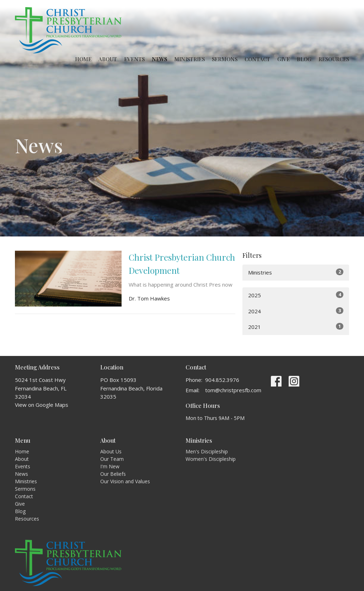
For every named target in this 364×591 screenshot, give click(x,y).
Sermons (225, 59)
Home (83, 59)
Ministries (189, 59)
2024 (296, 311)
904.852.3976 (222, 380)
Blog (304, 59)
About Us (111, 451)
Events (134, 59)
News (159, 59)
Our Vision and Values (125, 481)
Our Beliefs (113, 474)
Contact (257, 59)
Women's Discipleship (211, 459)
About (108, 59)
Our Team (112, 459)
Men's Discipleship (207, 451)
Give (283, 59)
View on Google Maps (42, 405)
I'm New (110, 466)
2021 (296, 327)
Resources (334, 59)
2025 (296, 295)
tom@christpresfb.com (233, 390)
